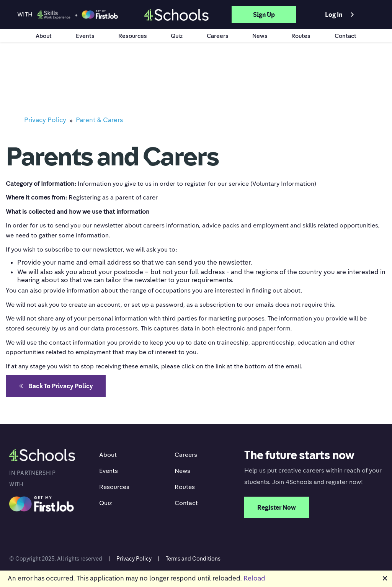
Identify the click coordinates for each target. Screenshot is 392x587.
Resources (133, 36)
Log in (341, 15)
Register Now (277, 507)
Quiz (177, 36)
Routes (301, 36)
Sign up (264, 15)
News (260, 36)
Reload (254, 578)
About (44, 36)
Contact (345, 36)
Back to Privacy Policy (56, 386)
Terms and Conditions (193, 558)
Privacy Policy (134, 558)
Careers (218, 36)
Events (85, 36)
